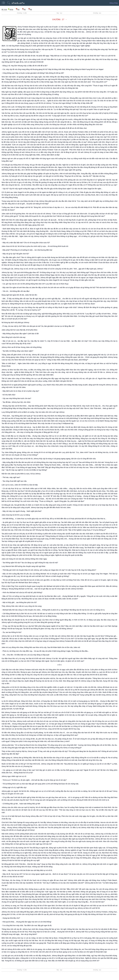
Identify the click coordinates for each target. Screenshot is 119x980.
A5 (24, 9)
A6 (30, 9)
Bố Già (4, 9)
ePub (10, 9)
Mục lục (59, 13)
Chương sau (97, 13)
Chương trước (22, 13)
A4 (18, 9)
